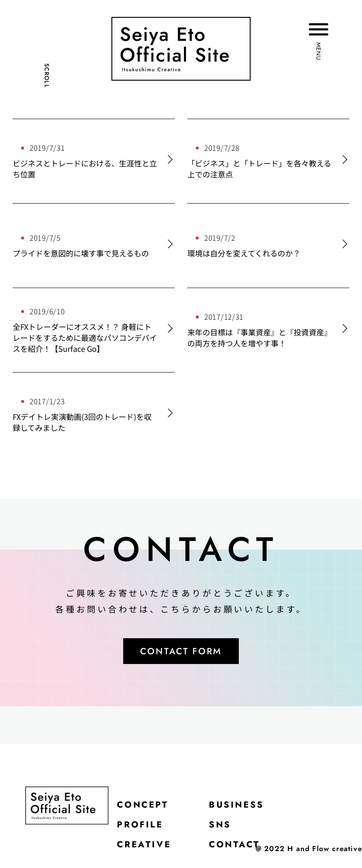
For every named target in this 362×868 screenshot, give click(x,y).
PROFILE (142, 828)
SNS (224, 828)
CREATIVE (146, 849)
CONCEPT (145, 807)
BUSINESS (242, 807)
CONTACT (239, 849)
